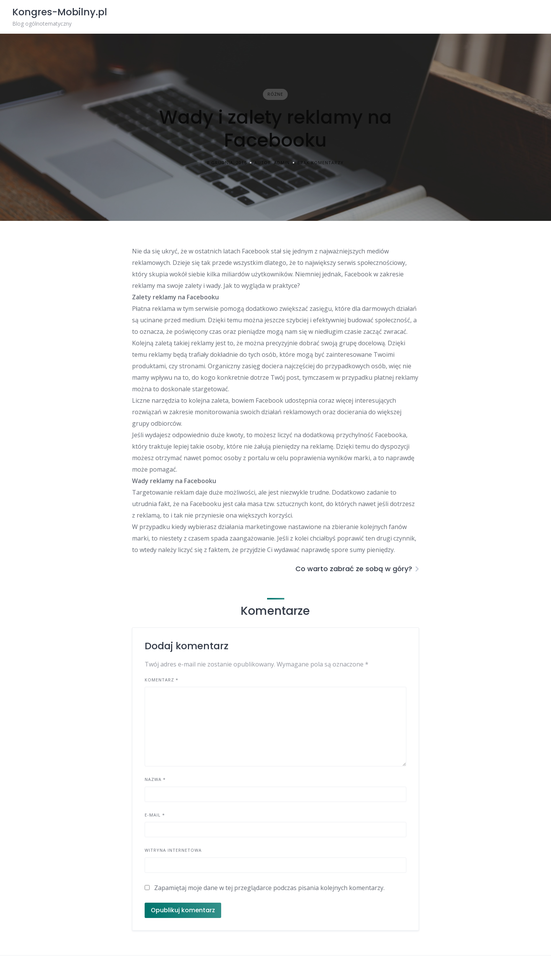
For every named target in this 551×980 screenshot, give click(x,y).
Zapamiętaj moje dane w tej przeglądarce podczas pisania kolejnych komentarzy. (269, 888)
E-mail (155, 815)
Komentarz (161, 680)
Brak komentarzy (320, 163)
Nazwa (155, 779)
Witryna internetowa (173, 850)
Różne (275, 94)
